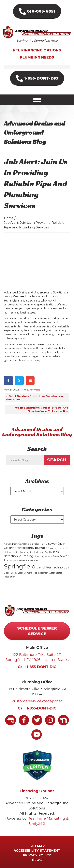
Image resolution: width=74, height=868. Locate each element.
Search (57, 460)
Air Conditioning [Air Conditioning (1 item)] (12, 544)
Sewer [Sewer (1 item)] (56, 556)
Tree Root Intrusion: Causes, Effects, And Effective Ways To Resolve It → (41, 409)
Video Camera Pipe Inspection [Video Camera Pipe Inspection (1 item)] (33, 573)
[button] (37, 11)
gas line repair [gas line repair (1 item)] (58, 548)
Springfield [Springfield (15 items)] (20, 566)
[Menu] (37, 100)
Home (9, 218)
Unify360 (37, 824)
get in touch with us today (22, 360)
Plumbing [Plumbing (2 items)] (26, 556)
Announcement (31, 390)
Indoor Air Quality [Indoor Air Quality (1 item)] (43, 552)
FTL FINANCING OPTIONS (37, 50)
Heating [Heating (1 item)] (15, 552)
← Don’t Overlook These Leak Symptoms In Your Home (34, 398)
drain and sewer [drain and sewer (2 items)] (46, 544)
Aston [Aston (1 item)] (24, 544)
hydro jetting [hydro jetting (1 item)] (27, 552)
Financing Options (37, 791)
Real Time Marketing (46, 819)
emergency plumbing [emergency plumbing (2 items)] (33, 548)
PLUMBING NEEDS (37, 57)
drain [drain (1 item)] (31, 544)
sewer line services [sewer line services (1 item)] (29, 560)
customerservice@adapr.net (37, 701)
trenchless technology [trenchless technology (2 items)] (53, 567)
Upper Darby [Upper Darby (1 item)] (10, 573)
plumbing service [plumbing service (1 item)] (43, 556)
